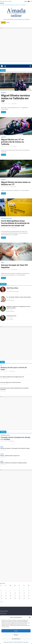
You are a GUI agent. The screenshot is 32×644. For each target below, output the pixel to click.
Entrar (8, 22)
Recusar (16, 635)
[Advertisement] (16, 45)
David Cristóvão (10, 300)
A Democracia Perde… (12, 316)
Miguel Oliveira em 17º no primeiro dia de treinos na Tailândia (12, 142)
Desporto (3, 93)
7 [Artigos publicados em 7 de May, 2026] (15, 591)
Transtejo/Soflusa (5, 435)
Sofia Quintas (14, 104)
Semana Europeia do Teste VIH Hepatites (14, 266)
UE (1, 365)
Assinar (3, 22)
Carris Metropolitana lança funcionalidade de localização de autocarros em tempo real (15, 223)
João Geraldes (10, 319)
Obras (2, 447)
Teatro (2, 454)
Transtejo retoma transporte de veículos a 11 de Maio (13, 5)
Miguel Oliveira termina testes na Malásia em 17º (16, 183)
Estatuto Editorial (4, 611)
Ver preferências (16, 639)
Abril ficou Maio (12, 288)
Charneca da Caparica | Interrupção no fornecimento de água (15, 448)
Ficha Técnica (26, 642)
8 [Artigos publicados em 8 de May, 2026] (19, 591)
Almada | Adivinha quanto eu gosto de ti (10, 456)
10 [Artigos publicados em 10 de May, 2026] (29, 591)
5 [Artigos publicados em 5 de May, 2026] (6, 591)
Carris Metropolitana (6, 218)
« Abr (1, 602)
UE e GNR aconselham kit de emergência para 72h (12, 377)
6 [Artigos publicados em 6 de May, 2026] (10, 591)
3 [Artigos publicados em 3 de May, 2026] (28, 588)
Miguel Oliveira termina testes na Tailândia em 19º (15, 98)
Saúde (3, 263)
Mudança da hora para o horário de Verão (14, 368)
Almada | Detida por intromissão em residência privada (13, 463)
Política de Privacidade (8, 642)
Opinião (3, 284)
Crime (2, 461)
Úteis (2, 362)
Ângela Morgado (10, 311)
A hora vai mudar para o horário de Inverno (11, 382)
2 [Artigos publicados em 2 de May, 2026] (24, 588)
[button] (30, 617)
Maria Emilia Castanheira (13, 291)
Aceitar (16, 631)
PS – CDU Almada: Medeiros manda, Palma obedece (19, 297)
